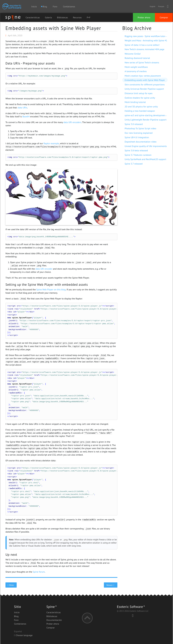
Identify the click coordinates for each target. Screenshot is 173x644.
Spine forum (39, 572)
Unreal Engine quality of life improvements (146, 146)
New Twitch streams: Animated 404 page (144, 49)
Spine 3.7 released (134, 164)
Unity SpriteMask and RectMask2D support (145, 159)
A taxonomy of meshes (136, 71)
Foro (55, 6)
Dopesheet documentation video (141, 142)
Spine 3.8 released (134, 124)
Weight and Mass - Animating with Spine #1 (146, 40)
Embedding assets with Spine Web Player (53, 28)
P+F (89, 17)
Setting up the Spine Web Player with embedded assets (47, 285)
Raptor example (51, 143)
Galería (48, 17)
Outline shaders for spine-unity (140, 98)
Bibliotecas (62, 17)
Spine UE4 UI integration (137, 137)
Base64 (26, 116)
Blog (16, 616)
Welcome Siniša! (133, 54)
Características (33, 17)
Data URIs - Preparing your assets (30, 63)
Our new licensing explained (139, 133)
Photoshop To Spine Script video (140, 128)
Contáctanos (69, 6)
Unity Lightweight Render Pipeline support (145, 120)
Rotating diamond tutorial (137, 58)
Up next (11, 555)
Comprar (164, 17)
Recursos (77, 17)
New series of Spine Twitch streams (142, 62)
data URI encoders (72, 122)
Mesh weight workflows (136, 67)
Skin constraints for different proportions (145, 84)
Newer (111, 585)
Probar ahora (144, 17)
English (153, 6)
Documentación (54, 620)
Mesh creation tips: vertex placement (143, 76)
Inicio (34, 6)
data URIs (23, 108)
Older (11, 585)
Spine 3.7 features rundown (138, 155)
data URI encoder (44, 269)
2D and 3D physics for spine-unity (141, 107)
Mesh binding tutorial (135, 102)
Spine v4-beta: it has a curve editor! (142, 45)
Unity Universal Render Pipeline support (144, 89)
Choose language (23, 635)
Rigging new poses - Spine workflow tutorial (146, 36)
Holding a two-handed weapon (140, 111)
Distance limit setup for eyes (139, 93)
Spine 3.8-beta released (136, 150)
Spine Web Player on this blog (51, 289)
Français (161, 6)
